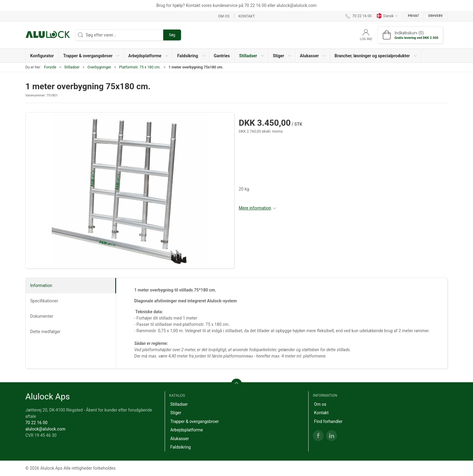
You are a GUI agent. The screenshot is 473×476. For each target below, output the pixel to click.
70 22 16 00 (36, 423)
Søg (172, 35)
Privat (413, 16)
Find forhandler (328, 421)
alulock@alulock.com (45, 429)
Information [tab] (41, 285)
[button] (91, 56)
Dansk (387, 16)
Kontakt (247, 16)
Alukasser (179, 439)
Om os (224, 16)
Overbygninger (99, 67)
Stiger (176, 413)
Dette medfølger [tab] (45, 332)
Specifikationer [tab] (44, 301)
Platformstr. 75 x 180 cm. (140, 67)
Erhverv (436, 16)
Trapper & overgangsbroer (194, 421)
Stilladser (72, 67)
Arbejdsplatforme (186, 430)
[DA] (48, 35)
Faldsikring (180, 447)
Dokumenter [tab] (42, 316)
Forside (50, 67)
